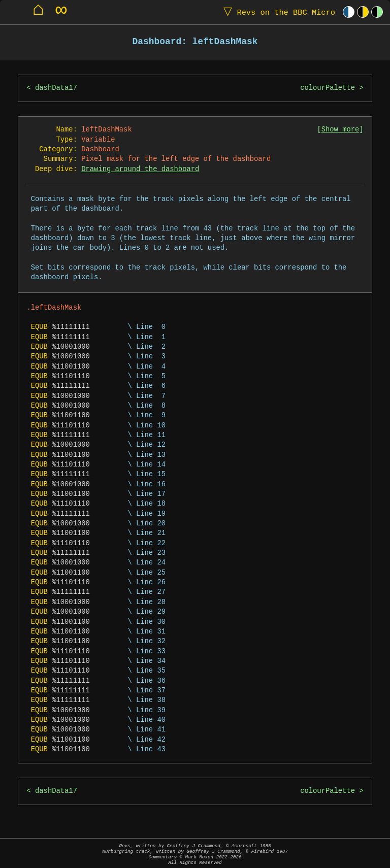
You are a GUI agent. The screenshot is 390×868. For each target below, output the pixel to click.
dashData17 (56, 88)
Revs (277, 12)
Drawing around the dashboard (140, 169)
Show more (340, 130)
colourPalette (328, 88)
